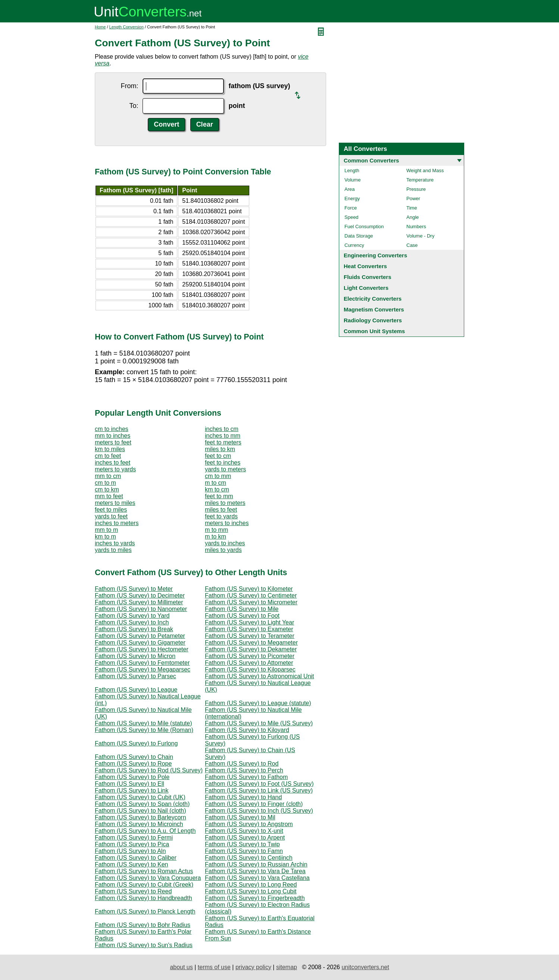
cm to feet (108, 456)
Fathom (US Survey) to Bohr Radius (143, 925)
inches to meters (117, 523)
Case (412, 245)
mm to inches (113, 436)
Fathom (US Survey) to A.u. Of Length (145, 831)
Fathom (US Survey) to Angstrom (249, 824)
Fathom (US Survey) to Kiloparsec (250, 669)
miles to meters (225, 503)
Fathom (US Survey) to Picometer (250, 656)
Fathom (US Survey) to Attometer (249, 663)
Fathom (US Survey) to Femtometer (142, 663)
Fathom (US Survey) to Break (134, 629)
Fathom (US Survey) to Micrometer (251, 602)
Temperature (420, 180)
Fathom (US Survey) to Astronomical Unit (260, 676)
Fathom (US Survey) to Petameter (140, 636)
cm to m (105, 483)
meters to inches (227, 523)
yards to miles (113, 550)
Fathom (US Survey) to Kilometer (249, 589)
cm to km (107, 489)
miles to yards (223, 550)
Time (412, 208)
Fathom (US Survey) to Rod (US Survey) (149, 770)
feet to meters (223, 442)
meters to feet (113, 442)
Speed (352, 217)
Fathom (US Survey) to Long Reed (251, 885)
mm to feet (109, 496)
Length (352, 170)
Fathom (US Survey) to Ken (132, 864)
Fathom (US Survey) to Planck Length (145, 911)
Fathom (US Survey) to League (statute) (258, 703)
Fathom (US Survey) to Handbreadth (143, 898)
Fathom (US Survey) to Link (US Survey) (259, 790)
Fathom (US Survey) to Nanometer (141, 609)
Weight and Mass (425, 170)
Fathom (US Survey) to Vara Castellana (257, 878)
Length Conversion (127, 27)
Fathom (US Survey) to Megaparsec (143, 669)
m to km (216, 536)
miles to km (220, 449)
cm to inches (112, 429)
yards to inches (225, 543)
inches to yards (115, 543)
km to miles (110, 449)
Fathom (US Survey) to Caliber (136, 858)
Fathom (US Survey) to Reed (133, 891)
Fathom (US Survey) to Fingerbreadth (255, 898)
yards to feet (111, 516)
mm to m (106, 530)
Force (351, 208)
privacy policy (253, 967)
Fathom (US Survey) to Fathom (246, 777)
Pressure (416, 189)
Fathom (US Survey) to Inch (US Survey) (259, 811)
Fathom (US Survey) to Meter (134, 589)
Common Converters (371, 160)
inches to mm (223, 436)
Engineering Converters (375, 255)
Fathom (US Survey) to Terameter (250, 636)
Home (100, 27)
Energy (352, 199)
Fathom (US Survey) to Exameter (249, 629)
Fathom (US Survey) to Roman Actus (144, 871)
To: (134, 106)
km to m (105, 536)
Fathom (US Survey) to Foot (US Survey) (259, 784)
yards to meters (225, 469)
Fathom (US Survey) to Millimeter (139, 602)
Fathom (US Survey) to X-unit (244, 831)
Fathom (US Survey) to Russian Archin (256, 864)
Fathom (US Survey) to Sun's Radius (144, 945)
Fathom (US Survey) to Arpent (245, 838)
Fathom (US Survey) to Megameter (251, 643)
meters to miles (115, 503)
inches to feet (113, 463)
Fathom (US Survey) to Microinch (139, 824)
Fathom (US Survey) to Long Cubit (251, 891)
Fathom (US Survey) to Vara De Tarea (255, 871)
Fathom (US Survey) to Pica (132, 844)
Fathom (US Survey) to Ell (129, 784)
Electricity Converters (373, 299)
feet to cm (218, 456)
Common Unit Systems (374, 331)
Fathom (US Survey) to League (136, 690)
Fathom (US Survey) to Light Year (249, 622)
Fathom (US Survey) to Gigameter (140, 643)
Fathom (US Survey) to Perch (244, 770)
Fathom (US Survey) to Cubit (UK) (140, 797)
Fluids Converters (368, 277)
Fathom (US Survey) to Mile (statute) (143, 723)
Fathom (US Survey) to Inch (132, 622)
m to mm (216, 530)
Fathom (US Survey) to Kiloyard (247, 730)
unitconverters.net (365, 967)
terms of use (214, 967)
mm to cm (108, 476)
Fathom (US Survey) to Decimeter (140, 596)
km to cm (217, 489)
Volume (352, 180)
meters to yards (115, 469)
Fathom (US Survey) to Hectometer (142, 649)
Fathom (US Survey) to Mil (240, 817)
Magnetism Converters (374, 309)
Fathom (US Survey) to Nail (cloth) (140, 811)
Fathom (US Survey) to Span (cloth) (142, 804)
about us (181, 967)
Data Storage (359, 236)
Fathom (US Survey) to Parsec (135, 676)
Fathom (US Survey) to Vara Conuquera (148, 878)
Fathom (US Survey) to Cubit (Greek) (144, 885)
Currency (354, 245)
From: (129, 86)
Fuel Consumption (364, 227)
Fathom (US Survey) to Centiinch (249, 858)
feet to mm (219, 496)
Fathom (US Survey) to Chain (134, 757)
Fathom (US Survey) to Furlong (136, 743)
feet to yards (221, 516)
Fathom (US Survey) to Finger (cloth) (254, 804)
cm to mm (218, 476)
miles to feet (221, 510)
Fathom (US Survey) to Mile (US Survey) (259, 723)
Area (349, 189)
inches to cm (222, 429)
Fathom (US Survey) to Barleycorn (140, 817)
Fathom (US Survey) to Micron (135, 656)
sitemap (287, 967)
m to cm (216, 483)
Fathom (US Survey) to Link (132, 790)
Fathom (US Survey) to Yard (132, 616)
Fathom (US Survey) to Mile (242, 609)
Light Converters (366, 288)
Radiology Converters (373, 320)
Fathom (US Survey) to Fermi (134, 838)
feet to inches (223, 463)
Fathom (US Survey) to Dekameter (251, 649)
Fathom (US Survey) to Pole (132, 777)
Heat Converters (365, 266)
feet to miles (111, 510)
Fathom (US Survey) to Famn (244, 851)
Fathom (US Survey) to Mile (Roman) (144, 730)
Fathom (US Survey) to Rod (242, 764)
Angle (413, 217)
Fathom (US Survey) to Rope (133, 764)
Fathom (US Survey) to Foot (242, 616)
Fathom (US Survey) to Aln (130, 851)
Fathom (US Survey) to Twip (242, 844)
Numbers (416, 227)
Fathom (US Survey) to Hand (243, 797)
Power (413, 199)
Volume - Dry (420, 236)
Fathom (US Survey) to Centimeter (251, 596)
